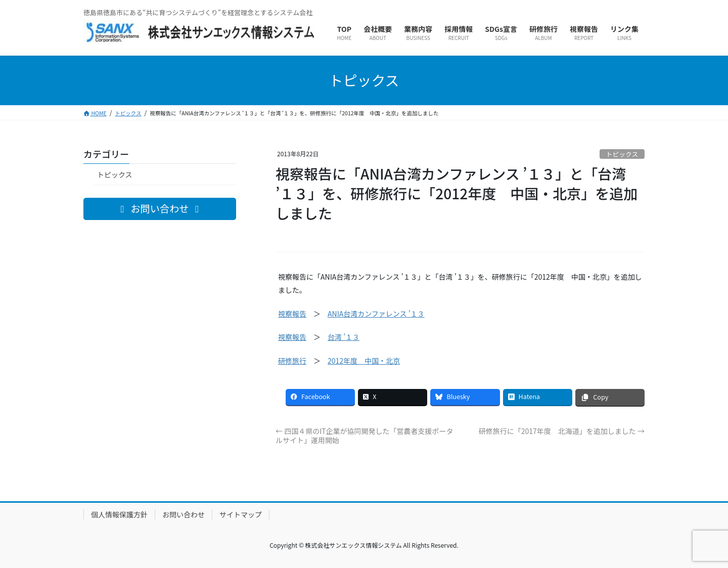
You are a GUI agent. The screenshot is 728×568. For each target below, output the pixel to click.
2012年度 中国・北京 (364, 361)
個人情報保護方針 (119, 514)
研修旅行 (292, 361)
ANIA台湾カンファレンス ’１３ (376, 314)
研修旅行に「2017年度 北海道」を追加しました (562, 431)
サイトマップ (241, 514)
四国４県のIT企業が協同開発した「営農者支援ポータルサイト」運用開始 (365, 435)
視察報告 (292, 314)
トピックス (622, 154)
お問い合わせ (184, 514)
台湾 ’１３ (344, 337)
